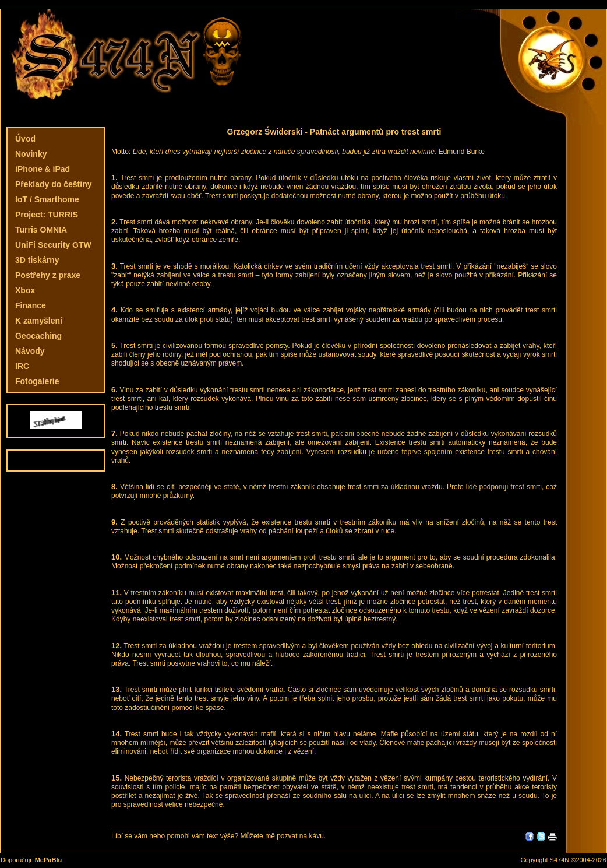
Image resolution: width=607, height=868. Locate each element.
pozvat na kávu (300, 836)
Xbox (25, 290)
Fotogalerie (37, 381)
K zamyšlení (39, 321)
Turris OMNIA (41, 230)
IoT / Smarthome (47, 199)
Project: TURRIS (47, 215)
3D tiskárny (37, 260)
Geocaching (38, 336)
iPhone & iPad (43, 169)
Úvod (25, 139)
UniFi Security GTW (53, 245)
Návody (30, 351)
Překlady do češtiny (54, 184)
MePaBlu (48, 860)
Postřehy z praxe (48, 275)
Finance (31, 305)
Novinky (31, 154)
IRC (22, 366)
